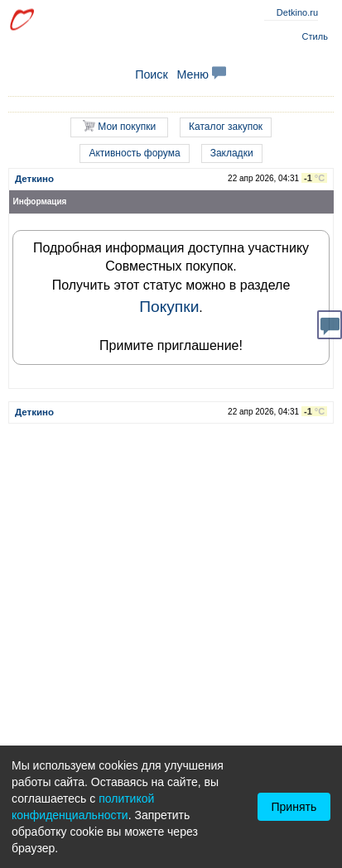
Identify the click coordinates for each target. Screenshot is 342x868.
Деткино (34, 179)
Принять (294, 807)
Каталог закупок (226, 127)
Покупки (169, 307)
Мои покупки (119, 126)
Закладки (232, 153)
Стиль (315, 36)
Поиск (152, 74)
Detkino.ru (297, 12)
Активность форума (134, 153)
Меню (201, 74)
